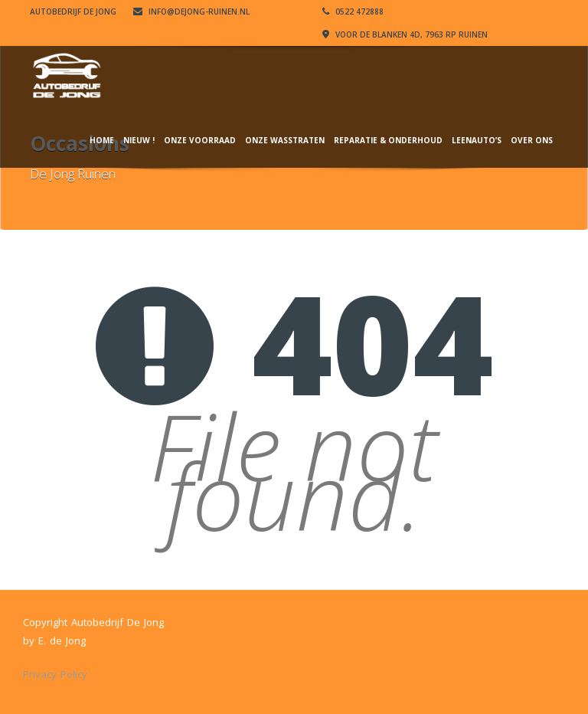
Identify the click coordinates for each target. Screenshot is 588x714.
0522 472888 (353, 11)
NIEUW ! (139, 140)
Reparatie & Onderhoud (388, 140)
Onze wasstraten (285, 140)
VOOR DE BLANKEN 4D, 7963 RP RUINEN (405, 34)
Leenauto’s (477, 140)
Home (102, 140)
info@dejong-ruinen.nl (191, 11)
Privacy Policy (55, 674)
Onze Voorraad (200, 140)
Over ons (532, 140)
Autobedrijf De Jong (73, 11)
